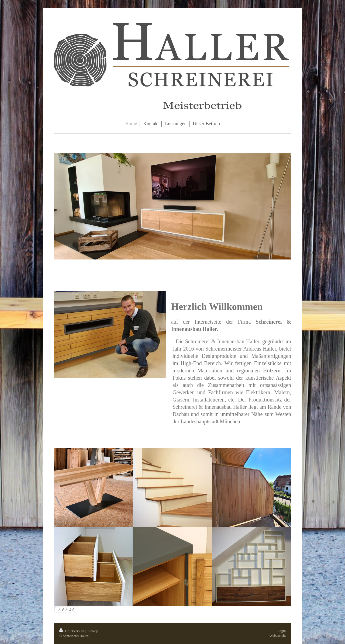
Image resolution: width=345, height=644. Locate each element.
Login (282, 631)
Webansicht (278, 636)
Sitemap (92, 631)
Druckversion (72, 631)
